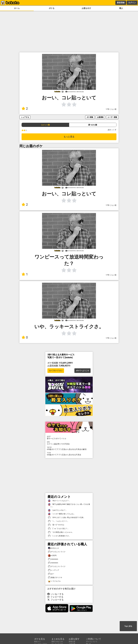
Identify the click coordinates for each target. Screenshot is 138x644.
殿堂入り (37, 642)
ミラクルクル (54, 581)
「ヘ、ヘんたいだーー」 (58, 521)
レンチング (54, 570)
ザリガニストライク (57, 552)
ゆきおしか (54, 548)
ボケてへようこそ (82, 371)
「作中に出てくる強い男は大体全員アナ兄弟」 (66, 518)
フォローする (55, 597)
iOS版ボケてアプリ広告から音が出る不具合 (69, 454)
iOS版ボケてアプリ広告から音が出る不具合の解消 (69, 448)
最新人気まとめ (57, 642)
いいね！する (56, 594)
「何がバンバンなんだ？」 (59, 501)
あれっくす (112, 130)
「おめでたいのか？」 (58, 510)
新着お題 (72, 642)
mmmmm (53, 559)
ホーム (17, 8)
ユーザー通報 (112, 117)
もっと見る (69, 137)
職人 (121, 8)
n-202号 (52, 556)
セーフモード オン (56, 371)
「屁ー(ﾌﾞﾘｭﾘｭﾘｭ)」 (56, 525)
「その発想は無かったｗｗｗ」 (61, 532)
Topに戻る (128, 626)
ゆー (51, 574)
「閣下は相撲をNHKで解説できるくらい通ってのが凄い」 (69, 505)
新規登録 (121, 3)
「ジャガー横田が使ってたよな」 (62, 514)
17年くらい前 (111, 109)
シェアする (25, 117)
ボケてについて (92, 642)
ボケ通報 (90, 117)
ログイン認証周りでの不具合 (69, 443)
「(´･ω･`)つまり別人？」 (58, 529)
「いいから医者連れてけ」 (59, 536)
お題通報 (100, 117)
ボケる (52, 8)
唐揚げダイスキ (55, 578)
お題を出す (86, 8)
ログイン (132, 3)
